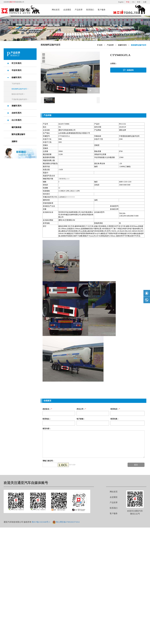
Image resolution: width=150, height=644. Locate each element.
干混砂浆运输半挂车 (20, 99)
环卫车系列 (16, 63)
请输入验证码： (49, 461)
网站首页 (114, 492)
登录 (139, 2)
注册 (145, 2)
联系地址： (47, 419)
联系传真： (115, 419)
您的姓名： (47, 409)
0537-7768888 (30, 157)
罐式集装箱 (16, 127)
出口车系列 (16, 120)
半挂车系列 (16, 70)
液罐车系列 (16, 106)
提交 (136, 465)
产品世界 (110, 45)
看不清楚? (72, 465)
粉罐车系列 (16, 77)
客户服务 (114, 513)
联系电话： (115, 409)
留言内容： (47, 429)
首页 (101, 45)
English (121, 2)
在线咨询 (128, 70)
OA (133, 2)
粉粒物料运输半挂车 (20, 89)
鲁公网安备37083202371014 (68, 522)
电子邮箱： (81, 419)
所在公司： (81, 409)
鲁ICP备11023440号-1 (41, 522)
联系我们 (114, 508)
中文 (128, 2)
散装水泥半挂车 (18, 94)
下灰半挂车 (17, 84)
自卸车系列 (16, 113)
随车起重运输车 (18, 134)
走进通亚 (114, 497)
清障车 (15, 141)
